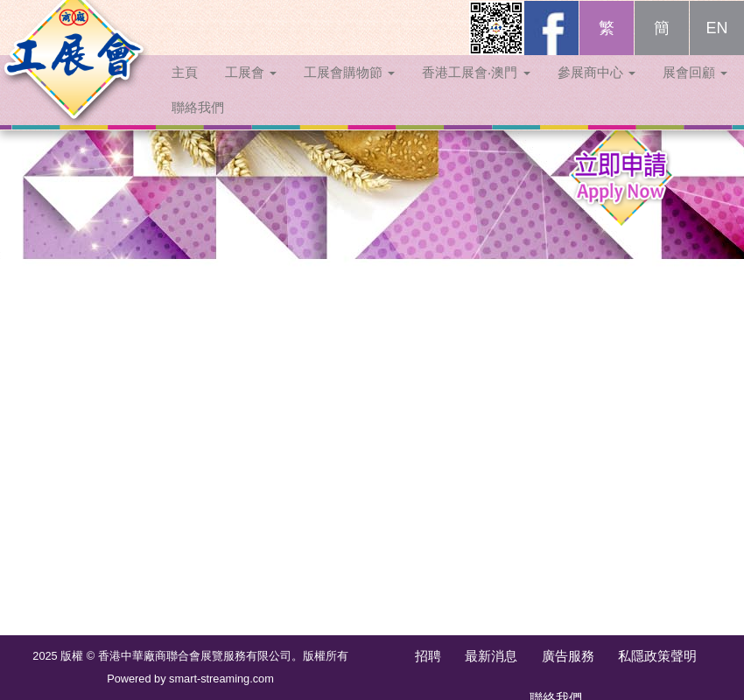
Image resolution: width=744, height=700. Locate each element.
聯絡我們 (198, 125)
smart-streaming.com (221, 679)
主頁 (185, 90)
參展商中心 (597, 90)
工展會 (251, 90)
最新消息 (491, 656)
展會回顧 (695, 90)
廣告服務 (568, 656)
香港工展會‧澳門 (476, 90)
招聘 (428, 656)
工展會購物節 (349, 90)
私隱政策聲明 (657, 656)
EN (716, 45)
